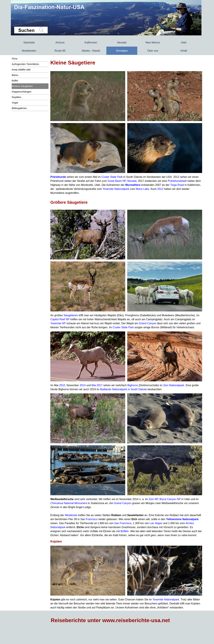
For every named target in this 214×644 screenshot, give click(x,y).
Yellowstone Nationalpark (182, 519)
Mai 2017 (97, 385)
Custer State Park (123, 327)
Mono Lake (143, 189)
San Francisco (123, 523)
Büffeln (125, 531)
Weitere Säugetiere (22, 86)
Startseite (29, 42)
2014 (83, 385)
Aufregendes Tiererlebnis (25, 64)
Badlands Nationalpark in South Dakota (123, 389)
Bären (15, 75)
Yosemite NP (58, 323)
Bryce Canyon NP (170, 499)
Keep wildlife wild (21, 70)
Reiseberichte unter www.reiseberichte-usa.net (110, 620)
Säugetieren (71, 315)
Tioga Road (177, 185)
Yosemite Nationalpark (116, 189)
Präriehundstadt (177, 181)
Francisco (92, 519)
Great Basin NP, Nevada (122, 181)
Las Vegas (156, 523)
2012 (160, 189)
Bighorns (133, 385)
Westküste (71, 515)
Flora (14, 59)
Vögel (15, 103)
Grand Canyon (148, 323)
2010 (62, 385)
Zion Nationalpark (174, 385)
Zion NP (153, 499)
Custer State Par (111, 177)
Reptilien (16, 97)
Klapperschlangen (21, 92)
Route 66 (60, 51)
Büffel (15, 81)
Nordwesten (29, 51)
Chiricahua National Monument (69, 503)
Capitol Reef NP (60, 319)
